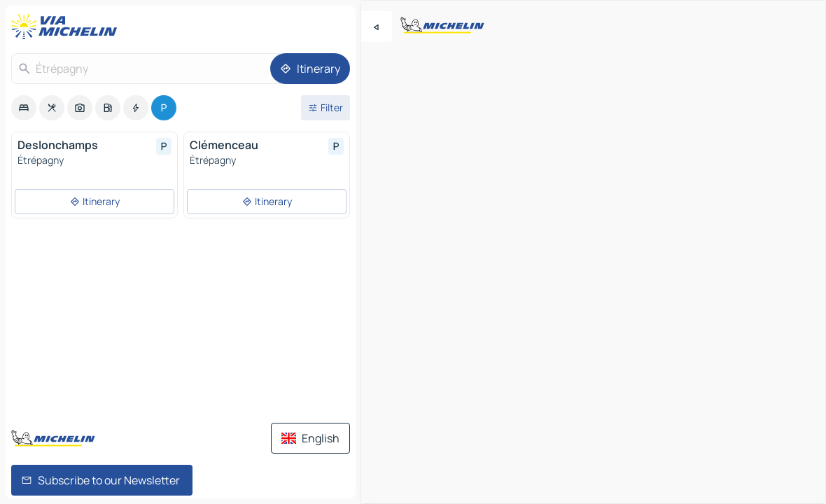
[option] (24, 108)
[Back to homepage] (67, 27)
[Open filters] (325, 108)
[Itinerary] (310, 69)
